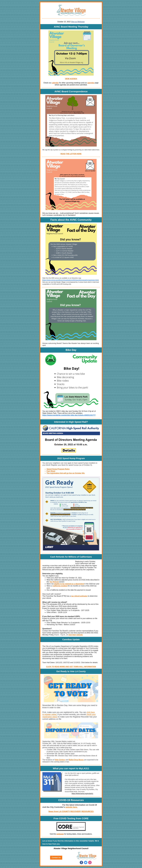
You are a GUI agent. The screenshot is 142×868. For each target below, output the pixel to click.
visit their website (75, 635)
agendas (91, 83)
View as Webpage (78, 22)
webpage (60, 834)
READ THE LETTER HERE (71, 154)
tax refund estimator (79, 596)
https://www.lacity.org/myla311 (82, 794)
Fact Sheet (51, 471)
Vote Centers (60, 760)
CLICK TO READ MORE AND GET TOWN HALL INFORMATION (71, 667)
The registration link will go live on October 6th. (66, 473)
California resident (60, 586)
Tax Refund (54, 582)
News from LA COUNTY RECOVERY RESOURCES (71, 812)
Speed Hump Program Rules (58, 469)
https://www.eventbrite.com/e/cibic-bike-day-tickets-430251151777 (69, 415)
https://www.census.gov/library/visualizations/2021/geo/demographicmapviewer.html (71, 280)
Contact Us (56, 858)
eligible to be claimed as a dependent (69, 584)
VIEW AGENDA (71, 79)
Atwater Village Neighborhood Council (71, 848)
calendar (55, 83)
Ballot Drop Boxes (76, 760)
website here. (71, 807)
